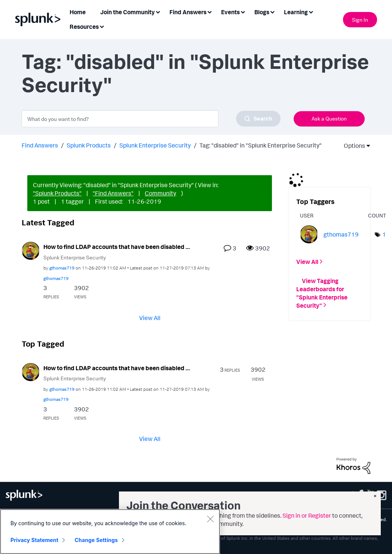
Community (160, 193)
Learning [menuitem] (296, 12)
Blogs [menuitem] (262, 12)
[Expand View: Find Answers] (209, 11)
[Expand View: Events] (243, 11)
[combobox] (151, 119)
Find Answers (40, 145)
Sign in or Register (307, 515)
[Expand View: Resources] (102, 26)
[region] (110, 532)
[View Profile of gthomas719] (62, 268)
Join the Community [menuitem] (128, 12)
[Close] (210, 519)
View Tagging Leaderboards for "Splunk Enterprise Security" (322, 293)
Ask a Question (329, 118)
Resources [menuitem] (84, 27)
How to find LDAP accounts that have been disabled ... (117, 247)
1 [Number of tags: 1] (384, 234)
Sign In (360, 20)
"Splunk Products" (57, 193)
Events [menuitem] (230, 12)
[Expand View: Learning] (311, 11)
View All (150, 317)
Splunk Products (89, 145)
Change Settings (96, 540)
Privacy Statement (34, 540)
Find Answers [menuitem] (188, 12)
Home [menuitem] (78, 12)
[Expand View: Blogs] (272, 11)
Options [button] (352, 146)
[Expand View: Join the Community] (158, 11)
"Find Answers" (113, 193)
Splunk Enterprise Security (155, 145)
